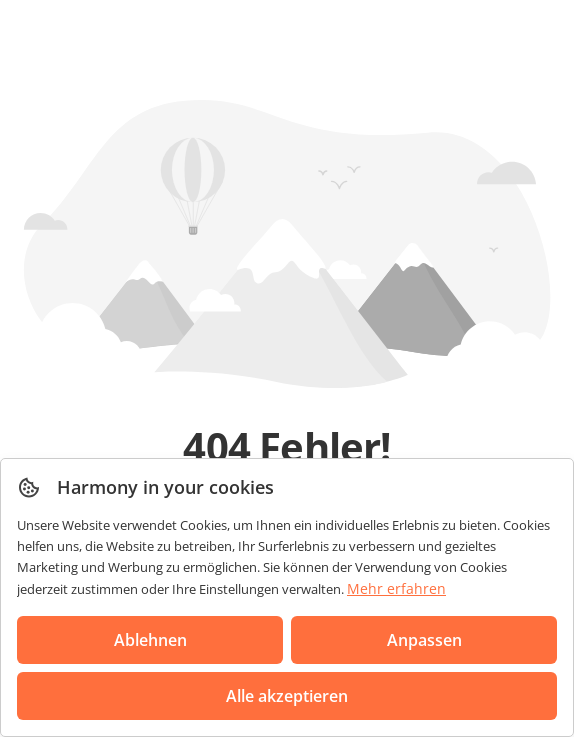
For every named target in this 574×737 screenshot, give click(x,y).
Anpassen (424, 640)
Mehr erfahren (396, 588)
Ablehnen (150, 640)
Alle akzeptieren (287, 696)
